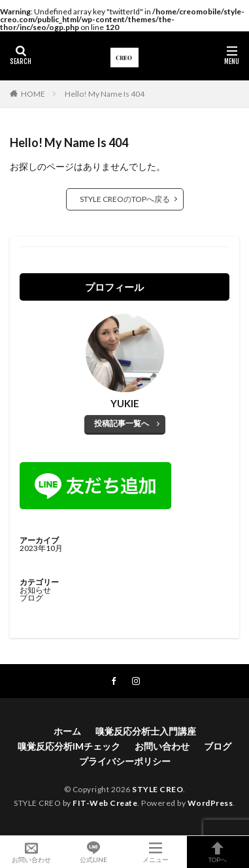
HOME (33, 93)
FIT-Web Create (105, 803)
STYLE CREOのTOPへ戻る (125, 199)
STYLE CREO (158, 789)
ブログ (31, 598)
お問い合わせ (162, 746)
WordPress (210, 803)
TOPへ (218, 852)
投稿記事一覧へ (122, 423)
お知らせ (35, 590)
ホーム (67, 731)
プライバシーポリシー (125, 761)
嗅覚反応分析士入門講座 (146, 731)
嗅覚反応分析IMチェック (69, 746)
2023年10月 (41, 548)
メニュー (156, 852)
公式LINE (93, 852)
